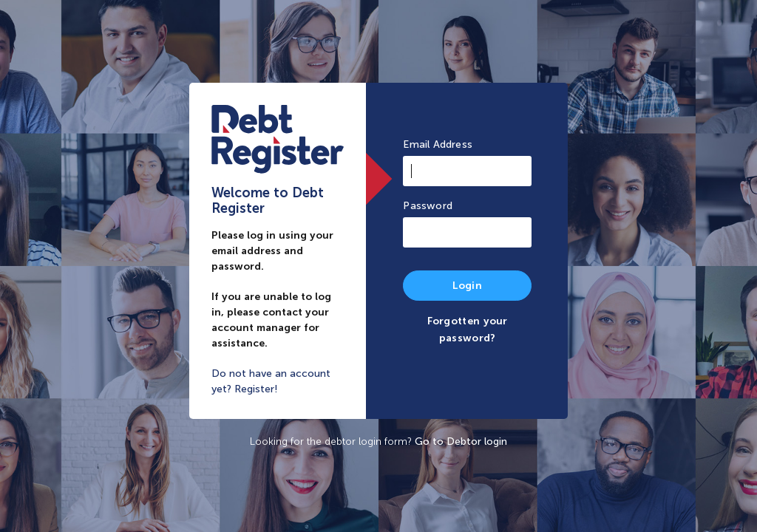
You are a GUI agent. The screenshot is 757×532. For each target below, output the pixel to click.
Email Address (438, 144)
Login (467, 286)
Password (428, 206)
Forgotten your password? (468, 330)
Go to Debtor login (461, 441)
